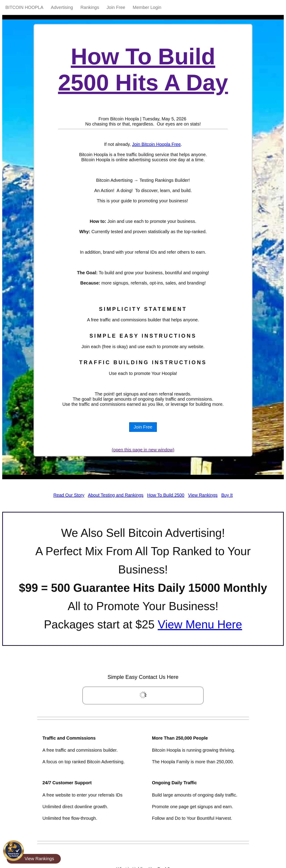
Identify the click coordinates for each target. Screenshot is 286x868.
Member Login (147, 7)
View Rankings (203, 495)
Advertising (62, 7)
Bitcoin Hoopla (24, 7)
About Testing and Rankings (116, 495)
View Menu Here (200, 624)
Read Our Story (69, 495)
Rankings (90, 7)
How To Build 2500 (166, 495)
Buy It (227, 495)
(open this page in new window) (143, 450)
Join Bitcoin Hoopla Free (156, 144)
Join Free (116, 7)
